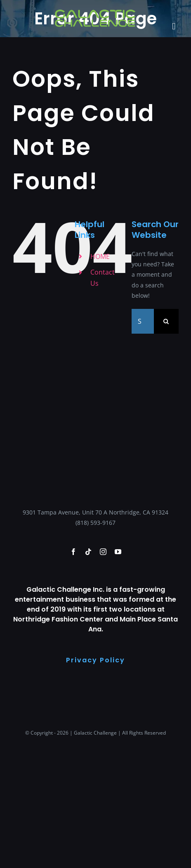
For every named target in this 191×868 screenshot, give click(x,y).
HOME (100, 256)
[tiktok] (88, 552)
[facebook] (73, 552)
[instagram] (103, 552)
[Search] (166, 321)
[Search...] (143, 321)
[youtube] (118, 552)
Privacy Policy (95, 660)
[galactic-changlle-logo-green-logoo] (95, 11)
